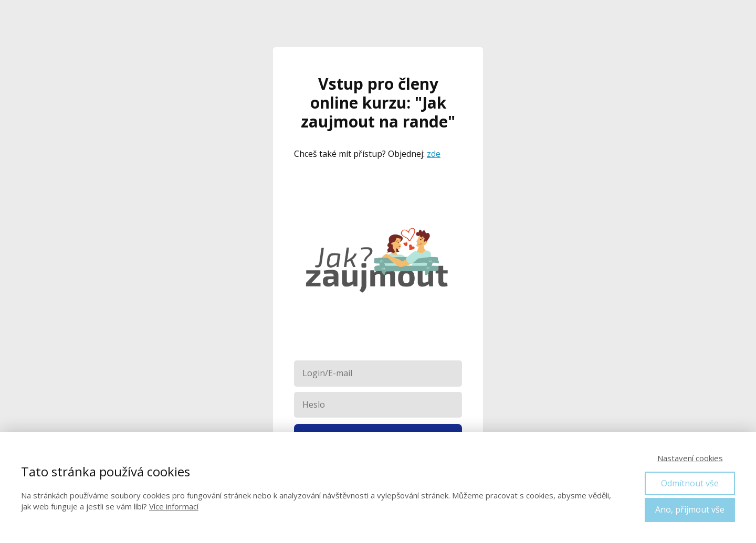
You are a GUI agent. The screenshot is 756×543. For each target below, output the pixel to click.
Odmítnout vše (690, 483)
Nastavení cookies (690, 458)
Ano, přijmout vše (690, 509)
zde (434, 154)
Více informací (174, 506)
